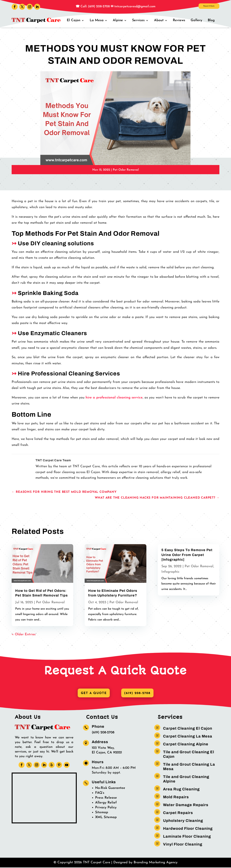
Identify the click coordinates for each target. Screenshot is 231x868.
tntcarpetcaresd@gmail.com (135, 6)
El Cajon (79, 20)
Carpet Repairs (178, 813)
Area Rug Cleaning (181, 790)
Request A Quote (200, 7)
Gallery (198, 20)
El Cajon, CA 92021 (107, 753)
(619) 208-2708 (139, 694)
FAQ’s (100, 793)
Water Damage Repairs (186, 805)
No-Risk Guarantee (110, 789)
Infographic (170, 572)
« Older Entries (24, 634)
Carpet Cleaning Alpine (186, 745)
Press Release (106, 798)
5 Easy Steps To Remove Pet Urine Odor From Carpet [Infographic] (187, 555)
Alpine (122, 20)
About (161, 20)
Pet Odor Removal (126, 170)
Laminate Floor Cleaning (187, 837)
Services (142, 20)
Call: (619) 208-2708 (95, 6)
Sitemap (102, 813)
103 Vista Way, (103, 748)
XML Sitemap (106, 818)
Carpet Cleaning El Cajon (188, 729)
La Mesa (101, 20)
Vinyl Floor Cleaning (183, 845)
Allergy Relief (106, 803)
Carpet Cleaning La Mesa (188, 737)
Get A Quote (92, 694)
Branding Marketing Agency (156, 863)
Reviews (181, 20)
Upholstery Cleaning (183, 821)
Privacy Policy (106, 808)
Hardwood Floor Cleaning (188, 829)
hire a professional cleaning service (114, 398)
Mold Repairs (176, 797)
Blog (212, 20)
